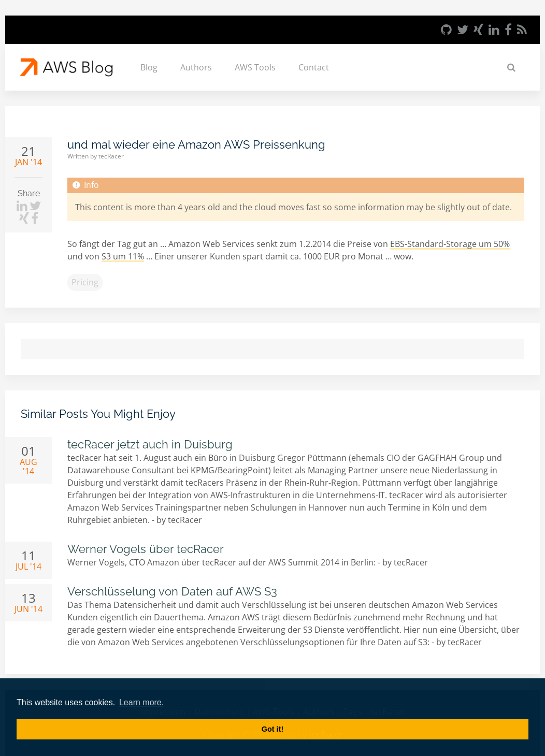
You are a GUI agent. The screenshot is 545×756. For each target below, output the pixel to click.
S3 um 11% (123, 256)
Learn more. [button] (141, 702)
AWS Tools (255, 67)
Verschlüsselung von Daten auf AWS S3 (172, 591)
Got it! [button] (272, 729)
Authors (196, 67)
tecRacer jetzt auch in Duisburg (150, 444)
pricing (85, 282)
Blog (149, 67)
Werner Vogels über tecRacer (146, 549)
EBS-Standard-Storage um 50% (450, 244)
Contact (314, 67)
